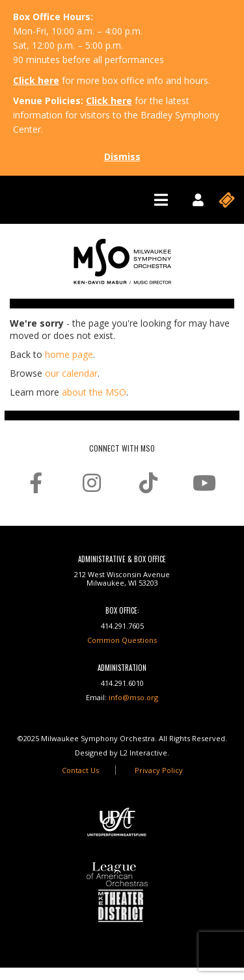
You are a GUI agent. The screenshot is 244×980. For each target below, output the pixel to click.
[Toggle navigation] (161, 200)
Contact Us (80, 770)
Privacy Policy (159, 770)
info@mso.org (133, 697)
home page (69, 354)
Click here (36, 80)
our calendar (71, 373)
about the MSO (94, 392)
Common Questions (122, 640)
